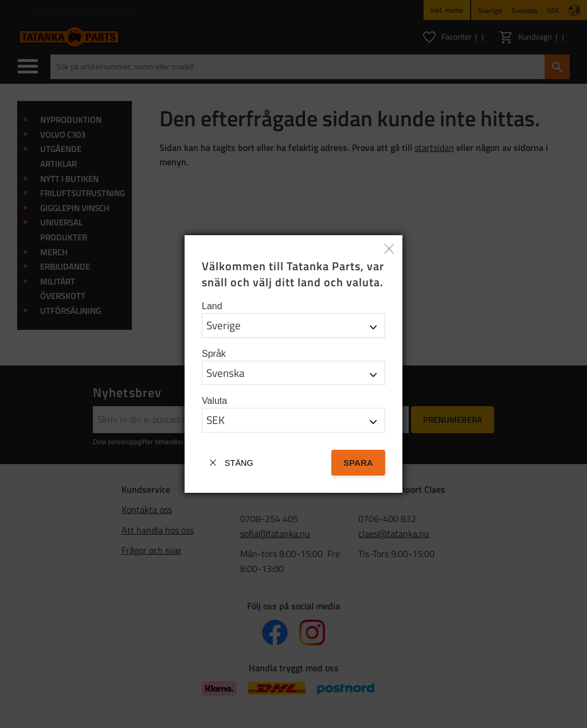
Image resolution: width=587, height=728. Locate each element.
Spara (358, 463)
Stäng (239, 463)
